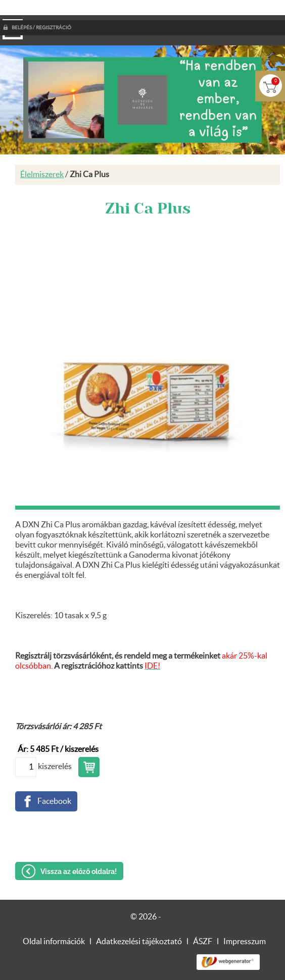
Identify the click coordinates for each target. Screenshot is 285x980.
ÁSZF (203, 921)
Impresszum (245, 921)
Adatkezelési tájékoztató (139, 921)
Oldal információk (54, 921)
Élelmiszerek (42, 154)
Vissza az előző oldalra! (79, 851)
